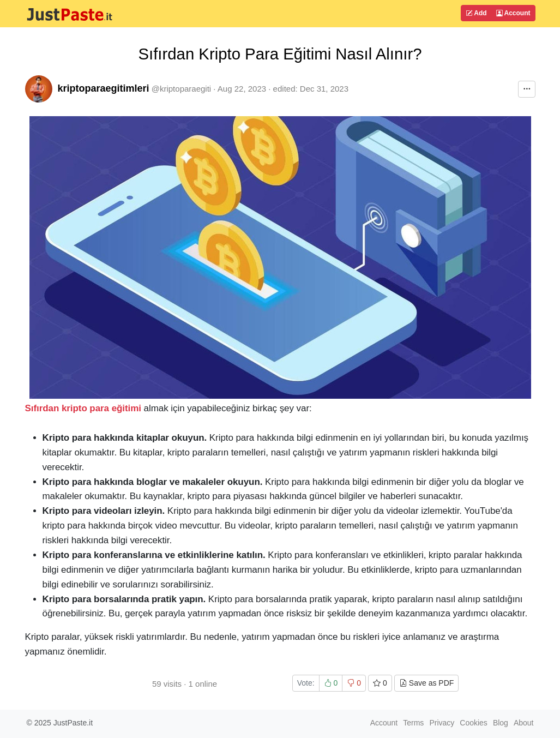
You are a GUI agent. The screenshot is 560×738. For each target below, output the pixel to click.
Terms (413, 723)
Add (476, 13)
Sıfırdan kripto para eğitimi (83, 408)
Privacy (442, 723)
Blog (501, 723)
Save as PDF (426, 683)
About (524, 723)
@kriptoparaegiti (181, 89)
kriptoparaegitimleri (104, 88)
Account (513, 13)
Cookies (474, 723)
